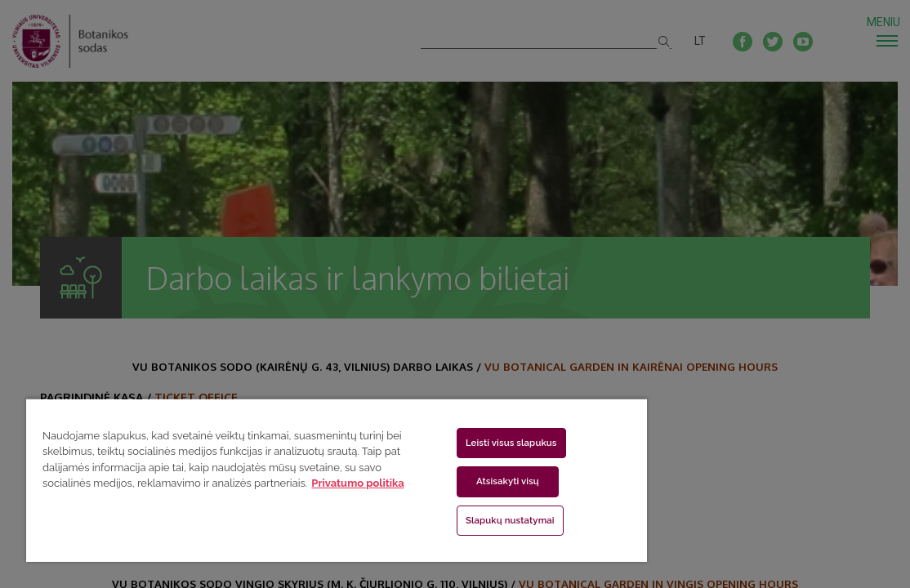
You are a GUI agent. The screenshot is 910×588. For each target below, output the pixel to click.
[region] (290, 480)
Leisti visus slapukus (447, 443)
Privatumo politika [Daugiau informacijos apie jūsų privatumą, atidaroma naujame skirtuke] (263, 499)
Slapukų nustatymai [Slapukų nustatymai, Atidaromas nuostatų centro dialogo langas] (446, 520)
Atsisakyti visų (443, 481)
